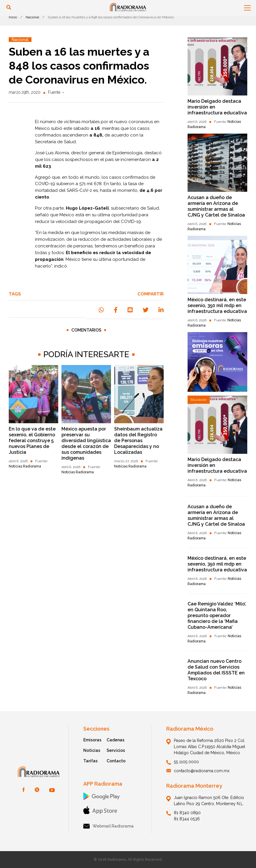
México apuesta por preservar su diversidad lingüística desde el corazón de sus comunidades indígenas (86, 443)
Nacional (32, 17)
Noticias (92, 750)
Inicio (13, 17)
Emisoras (92, 740)
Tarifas (90, 761)
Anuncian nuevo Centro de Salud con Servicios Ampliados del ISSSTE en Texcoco (216, 670)
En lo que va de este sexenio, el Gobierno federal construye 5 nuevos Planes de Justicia (32, 441)
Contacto (116, 761)
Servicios (116, 750)
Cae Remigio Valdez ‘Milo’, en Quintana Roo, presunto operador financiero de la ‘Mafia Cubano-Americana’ (217, 615)
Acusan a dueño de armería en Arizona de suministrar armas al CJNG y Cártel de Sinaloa (216, 206)
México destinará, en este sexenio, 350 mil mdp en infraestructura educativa (217, 305)
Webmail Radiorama (108, 826)
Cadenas (115, 740)
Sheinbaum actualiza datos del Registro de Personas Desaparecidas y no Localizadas (138, 441)
